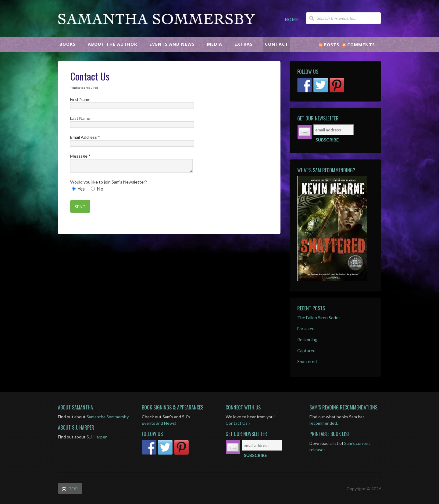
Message (80, 156)
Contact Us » (238, 423)
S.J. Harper (97, 437)
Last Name (80, 118)
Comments (361, 45)
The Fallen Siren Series (319, 318)
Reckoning (307, 340)
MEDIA (215, 44)
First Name (80, 99)
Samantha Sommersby (157, 32)
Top (73, 489)
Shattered (307, 361)
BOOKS (68, 44)
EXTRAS (244, 44)
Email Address (85, 137)
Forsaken (306, 329)
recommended (323, 423)
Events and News (158, 423)
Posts (332, 45)
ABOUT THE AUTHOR (112, 44)
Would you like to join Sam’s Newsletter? (109, 182)
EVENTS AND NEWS (172, 44)
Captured (306, 350)
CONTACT (277, 44)
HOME (292, 19)
